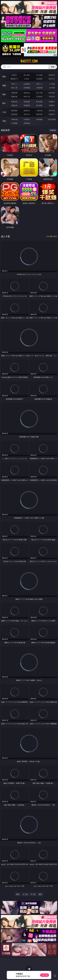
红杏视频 (14, 123)
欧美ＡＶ (39, 84)
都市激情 (14, 110)
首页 (18, 894)
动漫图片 (52, 102)
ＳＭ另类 (52, 88)
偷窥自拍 (14, 102)
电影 (4, 94)
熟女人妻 (14, 88)
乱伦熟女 (39, 97)
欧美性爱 (52, 93)
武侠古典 (52, 110)
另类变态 (52, 97)
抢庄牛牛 (52, 79)
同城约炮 (14, 119)
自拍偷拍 (27, 84)
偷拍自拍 (27, 93)
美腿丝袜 (14, 105)
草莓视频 (39, 119)
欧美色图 (39, 102)
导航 (4, 121)
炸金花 (27, 79)
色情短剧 (27, 123)
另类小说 (27, 114)
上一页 (25, 894)
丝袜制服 (27, 88)
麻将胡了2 (14, 79)
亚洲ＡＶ (14, 84)
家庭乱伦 (27, 110)
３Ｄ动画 (52, 84)
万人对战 (39, 75)
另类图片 (52, 105)
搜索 (53, 67)
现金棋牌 (39, 79)
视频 (4, 85)
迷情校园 (14, 114)
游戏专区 (52, 75)
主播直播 (39, 88)
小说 (4, 112)
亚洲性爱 (14, 93)
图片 (4, 103)
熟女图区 (39, 105)
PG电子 (14, 75)
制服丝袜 (14, 97)
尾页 (40, 894)
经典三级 (27, 97)
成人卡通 (39, 93)
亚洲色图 (27, 102)
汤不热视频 (52, 119)
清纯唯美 (27, 105)
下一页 (33, 894)
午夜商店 (27, 119)
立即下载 (45, 975)
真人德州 (27, 75)
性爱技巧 (52, 114)
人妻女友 (39, 110)
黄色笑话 (39, 114)
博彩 (4, 77)
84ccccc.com (29, 61)
